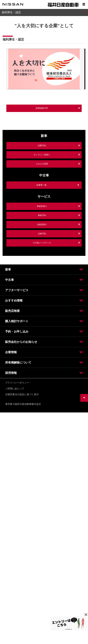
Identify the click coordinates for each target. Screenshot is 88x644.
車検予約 (42, 215)
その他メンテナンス (42, 243)
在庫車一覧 (41, 185)
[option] (44, 69)
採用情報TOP (42, 108)
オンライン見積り (42, 155)
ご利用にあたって (15, 389)
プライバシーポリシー (17, 383)
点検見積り (42, 224)
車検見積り (42, 206)
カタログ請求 (42, 164)
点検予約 (42, 234)
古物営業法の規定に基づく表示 (22, 394)
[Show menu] (84, 4)
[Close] (86, 615)
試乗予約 (42, 146)
